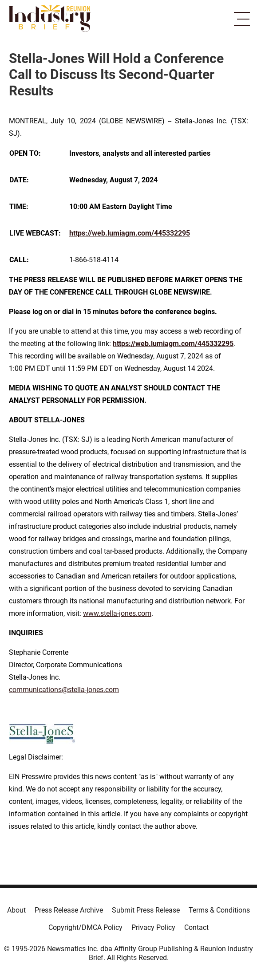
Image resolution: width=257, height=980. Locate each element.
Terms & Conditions (219, 910)
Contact (196, 927)
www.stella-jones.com (117, 613)
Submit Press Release (146, 910)
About (16, 910)
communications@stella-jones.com (64, 690)
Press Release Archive (69, 910)
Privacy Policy (153, 927)
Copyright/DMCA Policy (85, 927)
